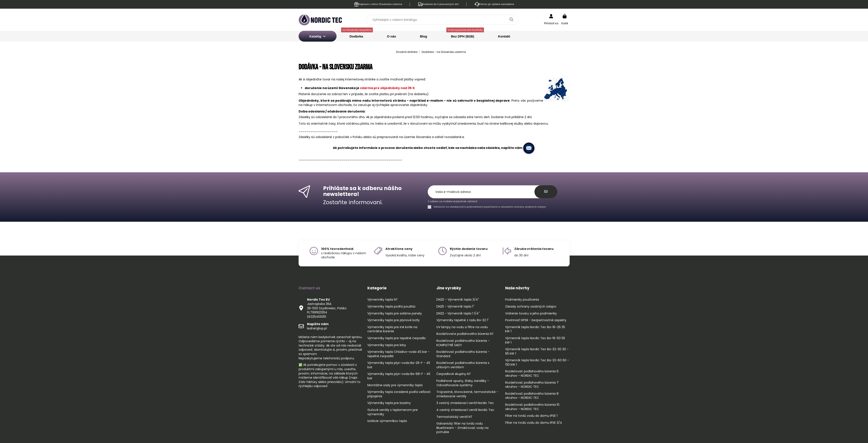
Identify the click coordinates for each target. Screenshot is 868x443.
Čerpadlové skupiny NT (454, 374)
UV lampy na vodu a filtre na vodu (462, 327)
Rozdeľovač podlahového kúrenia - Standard (463, 354)
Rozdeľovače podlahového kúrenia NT (465, 334)
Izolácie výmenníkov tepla (387, 421)
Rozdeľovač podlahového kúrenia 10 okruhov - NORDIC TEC (532, 407)
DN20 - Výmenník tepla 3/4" (458, 300)
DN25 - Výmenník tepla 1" (455, 307)
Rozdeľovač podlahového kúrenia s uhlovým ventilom (463, 365)
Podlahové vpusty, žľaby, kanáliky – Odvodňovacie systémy (463, 383)
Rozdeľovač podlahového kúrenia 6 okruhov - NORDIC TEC (532, 374)
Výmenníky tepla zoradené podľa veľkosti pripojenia (399, 394)
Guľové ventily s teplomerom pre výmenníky (393, 412)
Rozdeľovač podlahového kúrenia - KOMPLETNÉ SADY (463, 343)
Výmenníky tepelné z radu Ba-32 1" (463, 320)
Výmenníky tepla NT (383, 300)
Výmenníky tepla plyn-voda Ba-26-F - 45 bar (399, 365)
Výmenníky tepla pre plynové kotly (394, 320)
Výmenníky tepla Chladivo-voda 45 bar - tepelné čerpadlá (399, 354)
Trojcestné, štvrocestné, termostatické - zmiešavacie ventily (467, 394)
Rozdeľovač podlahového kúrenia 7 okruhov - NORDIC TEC (532, 385)
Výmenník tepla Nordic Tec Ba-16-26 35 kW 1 (535, 329)
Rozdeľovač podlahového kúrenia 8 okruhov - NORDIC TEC (532, 396)
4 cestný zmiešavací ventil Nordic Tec (465, 410)
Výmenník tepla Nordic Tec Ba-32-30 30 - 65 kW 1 (537, 351)
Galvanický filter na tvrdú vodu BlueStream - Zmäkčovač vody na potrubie (462, 428)
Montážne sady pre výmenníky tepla (395, 385)
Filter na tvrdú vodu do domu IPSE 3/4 (534, 423)
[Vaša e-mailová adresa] (483, 192)
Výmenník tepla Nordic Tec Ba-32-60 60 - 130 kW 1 (537, 362)
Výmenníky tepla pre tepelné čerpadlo (397, 338)
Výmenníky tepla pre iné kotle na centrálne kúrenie (392, 329)
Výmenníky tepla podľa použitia (391, 307)
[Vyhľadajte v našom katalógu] (511, 20)
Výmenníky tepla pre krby (387, 345)
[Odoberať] (546, 192)
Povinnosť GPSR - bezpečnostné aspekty (536, 320)
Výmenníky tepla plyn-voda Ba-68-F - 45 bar (399, 376)
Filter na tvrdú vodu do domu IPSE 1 (531, 416)
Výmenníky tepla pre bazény (389, 403)
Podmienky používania (522, 300)
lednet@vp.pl (318, 326)
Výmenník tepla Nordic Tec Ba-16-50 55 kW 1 (535, 340)
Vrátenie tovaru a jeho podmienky (531, 314)
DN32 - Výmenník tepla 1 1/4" (458, 314)
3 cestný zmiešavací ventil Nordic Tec (465, 403)
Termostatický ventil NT (454, 417)
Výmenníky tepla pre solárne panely (395, 314)
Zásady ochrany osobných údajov (531, 307)
